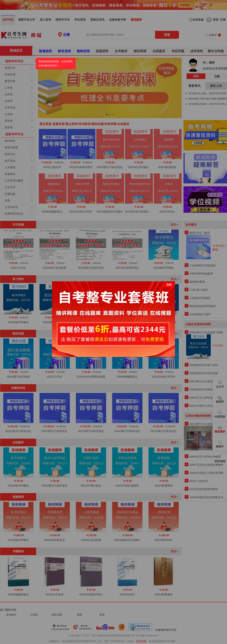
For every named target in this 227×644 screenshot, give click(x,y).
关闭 (169, 285)
